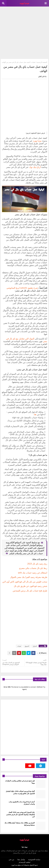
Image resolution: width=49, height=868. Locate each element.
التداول (35, 646)
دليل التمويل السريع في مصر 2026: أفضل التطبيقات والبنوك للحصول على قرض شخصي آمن (20, 814)
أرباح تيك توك (35, 167)
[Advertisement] (24, 32)
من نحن (11, 859)
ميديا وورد (37, 141)
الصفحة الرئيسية (42, 62)
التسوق (27, 646)
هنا (35, 414)
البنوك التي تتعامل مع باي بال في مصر (27, 340)
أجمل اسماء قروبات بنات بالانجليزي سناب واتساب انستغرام (22, 803)
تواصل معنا (21, 859)
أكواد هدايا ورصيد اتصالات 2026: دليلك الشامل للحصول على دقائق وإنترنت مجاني (20, 792)
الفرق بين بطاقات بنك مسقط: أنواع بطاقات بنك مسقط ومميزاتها (20, 824)
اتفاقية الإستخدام (25, 862)
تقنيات (33, 62)
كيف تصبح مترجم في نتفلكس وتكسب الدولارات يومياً (20, 782)
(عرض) (28, 133)
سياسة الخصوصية (34, 859)
